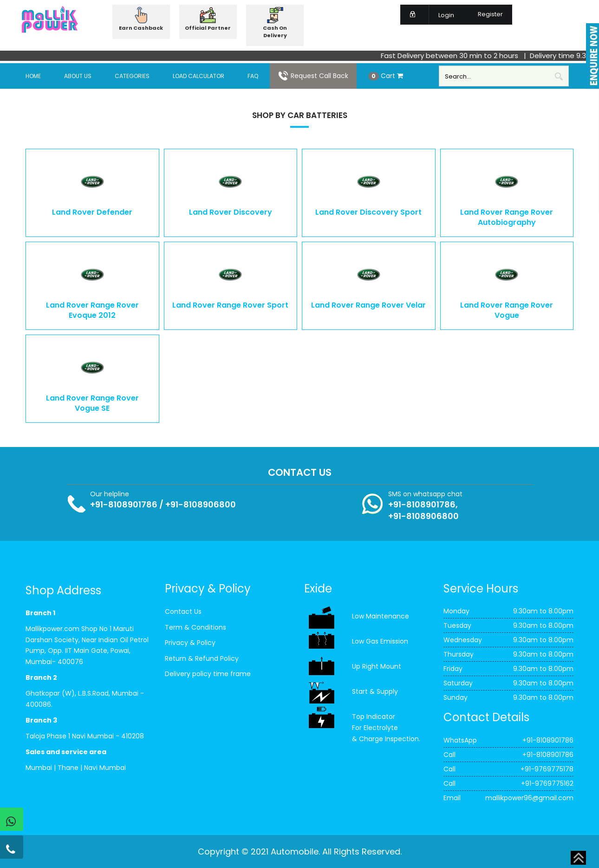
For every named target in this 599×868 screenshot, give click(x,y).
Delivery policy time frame (208, 674)
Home (33, 76)
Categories (132, 76)
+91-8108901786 (124, 504)
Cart (386, 76)
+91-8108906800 (201, 504)
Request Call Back (313, 76)
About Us (78, 76)
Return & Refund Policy (202, 658)
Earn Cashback (141, 28)
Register (485, 14)
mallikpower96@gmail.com (529, 798)
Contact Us (183, 612)
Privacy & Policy (190, 643)
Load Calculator (199, 76)
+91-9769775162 (547, 783)
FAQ (253, 76)
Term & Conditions (195, 627)
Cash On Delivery (275, 32)
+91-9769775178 (547, 769)
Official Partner (208, 28)
